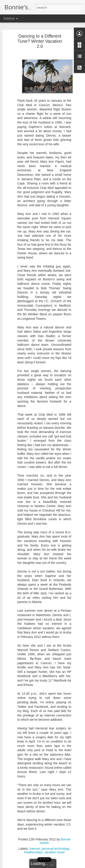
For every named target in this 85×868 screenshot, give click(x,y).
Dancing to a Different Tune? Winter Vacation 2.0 (40, 39)
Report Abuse (69, 866)
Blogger (56, 866)
